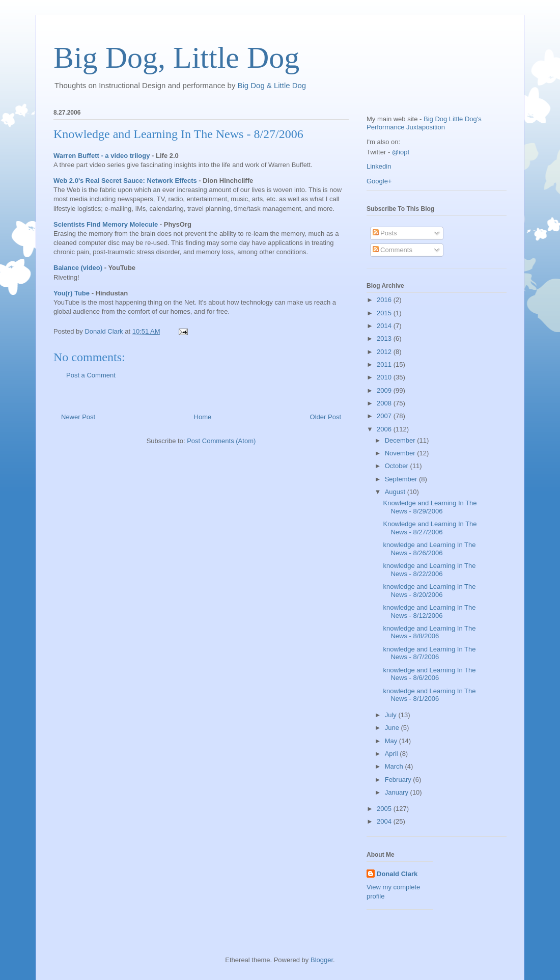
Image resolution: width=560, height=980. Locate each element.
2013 (385, 338)
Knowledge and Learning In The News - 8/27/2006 (178, 134)
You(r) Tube (72, 293)
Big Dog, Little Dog (176, 58)
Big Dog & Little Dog (272, 85)
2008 (385, 403)
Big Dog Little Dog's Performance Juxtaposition (424, 123)
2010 (385, 377)
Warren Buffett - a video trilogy (102, 156)
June (393, 728)
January (398, 792)
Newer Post (78, 417)
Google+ (379, 181)
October (398, 466)
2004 (385, 821)
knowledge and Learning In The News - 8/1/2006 (429, 695)
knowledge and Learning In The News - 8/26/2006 (429, 549)
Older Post (326, 417)
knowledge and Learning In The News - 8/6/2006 (429, 674)
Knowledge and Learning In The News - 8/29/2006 (430, 507)
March (395, 766)
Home (203, 417)
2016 (385, 300)
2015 (385, 313)
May (392, 741)
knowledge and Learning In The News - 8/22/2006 (429, 570)
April (393, 754)
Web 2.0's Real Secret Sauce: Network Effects (125, 181)
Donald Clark (397, 874)
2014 (385, 326)
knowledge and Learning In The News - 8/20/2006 (429, 591)
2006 (385, 429)
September (402, 479)
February (399, 780)
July (392, 715)
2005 (385, 809)
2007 (385, 416)
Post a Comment (91, 375)
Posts (385, 233)
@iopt (401, 152)
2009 (385, 390)
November (401, 453)
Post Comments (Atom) (221, 441)
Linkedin (379, 166)
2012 (385, 352)
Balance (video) (78, 268)
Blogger (322, 960)
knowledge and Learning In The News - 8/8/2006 (429, 632)
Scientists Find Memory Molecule (106, 224)
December (401, 440)
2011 (385, 364)
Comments (393, 250)
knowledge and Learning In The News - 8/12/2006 (429, 611)
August (396, 492)
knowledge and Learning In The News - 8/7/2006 (429, 653)
